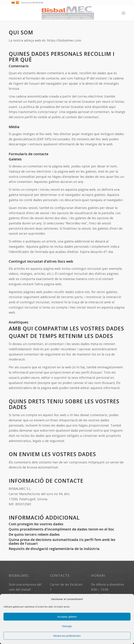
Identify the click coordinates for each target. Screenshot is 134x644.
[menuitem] (123, 13)
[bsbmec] (67, 13)
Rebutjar (67, 626)
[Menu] (123, 13)
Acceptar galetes (67, 617)
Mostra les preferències (67, 636)
